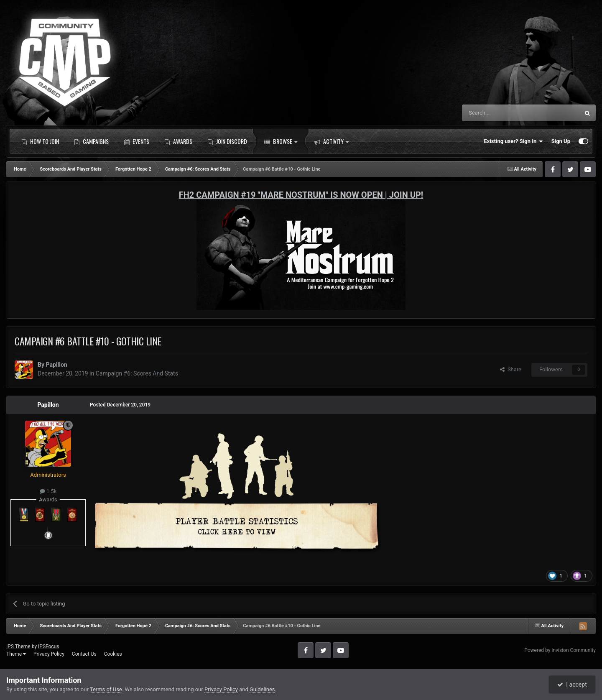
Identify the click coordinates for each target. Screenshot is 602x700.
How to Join (40, 141)
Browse (281, 141)
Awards (178, 141)
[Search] (501, 113)
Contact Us (84, 654)
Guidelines (262, 689)
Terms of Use (106, 689)
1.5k (48, 491)
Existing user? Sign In (514, 141)
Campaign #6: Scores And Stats (137, 373)
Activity (332, 141)
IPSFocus (48, 646)
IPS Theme (18, 646)
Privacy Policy (49, 654)
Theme (16, 654)
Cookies (113, 654)
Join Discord (227, 141)
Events (136, 141)
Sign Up (561, 141)
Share (511, 369)
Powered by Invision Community (560, 650)
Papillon (56, 365)
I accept (572, 685)
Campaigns (91, 141)
